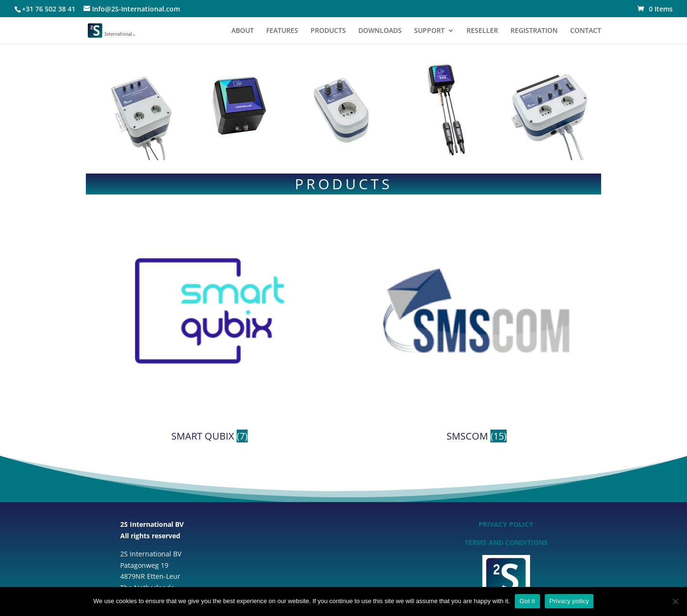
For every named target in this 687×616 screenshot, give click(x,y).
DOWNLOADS (380, 31)
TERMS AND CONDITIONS (506, 542)
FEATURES (282, 31)
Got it (527, 601)
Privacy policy (569, 601)
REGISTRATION (534, 31)
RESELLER (482, 31)
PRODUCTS (328, 31)
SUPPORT (429, 31)
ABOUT (243, 31)
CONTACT (586, 31)
